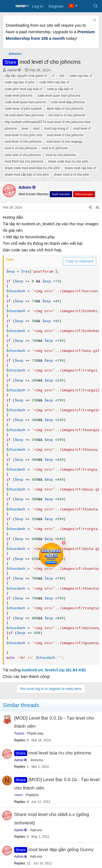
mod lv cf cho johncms (21, 148)
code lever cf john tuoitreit (23, 109)
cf (53, 76)
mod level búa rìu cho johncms (60, 753)
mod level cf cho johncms (65, 135)
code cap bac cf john (20, 82)
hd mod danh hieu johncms (24, 115)
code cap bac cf (81, 76)
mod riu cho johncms (61, 155)
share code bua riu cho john (68, 162)
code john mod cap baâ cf (23, 89)
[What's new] (85, 6)
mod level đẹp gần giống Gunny (61, 850)
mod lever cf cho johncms (23, 142)
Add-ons (36, 830)
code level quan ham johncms (59, 96)
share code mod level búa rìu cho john (32, 168)
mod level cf (82, 129)
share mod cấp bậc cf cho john (27, 175)
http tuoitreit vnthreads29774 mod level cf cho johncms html (48, 122)
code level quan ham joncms (25, 102)
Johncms (37, 760)
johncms (11, 129)
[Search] (96, 6)
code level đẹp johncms (68, 102)
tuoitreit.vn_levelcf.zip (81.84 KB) (54, 670)
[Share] (90, 208)
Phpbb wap (35, 733)
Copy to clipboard (80, 261)
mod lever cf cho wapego (65, 142)
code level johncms (18, 96)
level (25, 129)
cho (62, 76)
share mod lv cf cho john (72, 175)
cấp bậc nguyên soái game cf (26, 76)
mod (36, 129)
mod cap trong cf (56, 129)
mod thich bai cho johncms (24, 162)
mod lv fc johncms (55, 148)
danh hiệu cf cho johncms (65, 109)
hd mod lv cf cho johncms (67, 115)
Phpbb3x (32, 795)
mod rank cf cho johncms (23, 155)
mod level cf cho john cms (23, 135)
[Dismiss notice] (94, 21)
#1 (98, 208)
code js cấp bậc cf (60, 89)
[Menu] (7, 6)
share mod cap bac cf (80, 168)
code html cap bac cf (54, 82)
